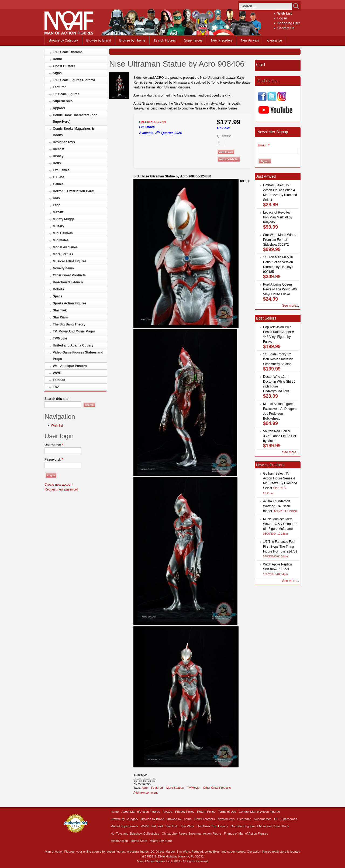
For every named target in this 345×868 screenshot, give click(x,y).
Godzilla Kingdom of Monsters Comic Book (260, 826)
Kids (56, 198)
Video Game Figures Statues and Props (78, 356)
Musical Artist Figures (70, 261)
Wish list (57, 426)
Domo (57, 59)
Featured (60, 87)
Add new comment (146, 792)
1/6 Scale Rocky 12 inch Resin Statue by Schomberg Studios (278, 359)
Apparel (59, 108)
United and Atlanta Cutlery (73, 345)
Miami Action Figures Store (129, 841)
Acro (144, 788)
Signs (57, 73)
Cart (261, 65)
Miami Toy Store (161, 841)
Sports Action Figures (70, 303)
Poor (136, 780)
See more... (291, 306)
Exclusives (61, 170)
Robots (58, 289)
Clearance (275, 40)
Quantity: (224, 136)
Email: (264, 145)
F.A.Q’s (168, 812)
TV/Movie (60, 338)
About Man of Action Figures (141, 812)
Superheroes (193, 40)
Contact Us (286, 28)
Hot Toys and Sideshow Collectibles (135, 833)
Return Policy (206, 812)
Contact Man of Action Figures (259, 812)
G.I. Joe (59, 177)
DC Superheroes (286, 819)
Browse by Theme (132, 40)
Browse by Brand (99, 40)
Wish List (284, 13)
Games (58, 184)
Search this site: (57, 399)
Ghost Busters (64, 66)
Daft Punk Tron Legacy (212, 826)
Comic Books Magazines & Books (73, 132)
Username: (54, 445)
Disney (58, 156)
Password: (54, 459)
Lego (57, 205)
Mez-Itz (58, 212)
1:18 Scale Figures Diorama (74, 80)
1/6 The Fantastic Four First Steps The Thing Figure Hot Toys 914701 (280, 547)
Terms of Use (227, 812)
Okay (140, 780)
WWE (57, 373)
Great (149, 780)
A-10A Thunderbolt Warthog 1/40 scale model (277, 506)
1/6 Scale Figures (66, 94)
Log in (282, 18)
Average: (140, 775)
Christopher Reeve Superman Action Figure (191, 833)
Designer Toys (64, 142)
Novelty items (63, 268)
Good (145, 780)
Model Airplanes (65, 247)
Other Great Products (69, 275)
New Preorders (222, 40)
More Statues (63, 254)
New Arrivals (250, 40)
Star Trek (60, 310)
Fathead (59, 380)
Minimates (61, 240)
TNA (56, 387)
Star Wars (60, 317)
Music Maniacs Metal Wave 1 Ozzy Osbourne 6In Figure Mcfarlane (280, 524)
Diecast (59, 149)
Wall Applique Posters (70, 366)
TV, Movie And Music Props (74, 331)
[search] (266, 6)
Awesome (154, 780)
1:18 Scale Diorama (68, 52)
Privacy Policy (185, 812)
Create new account (59, 485)
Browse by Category (63, 40)
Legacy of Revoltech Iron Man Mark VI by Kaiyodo (278, 217)
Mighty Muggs (64, 219)
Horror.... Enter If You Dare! (74, 191)
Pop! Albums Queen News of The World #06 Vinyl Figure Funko (280, 289)
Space (58, 296)
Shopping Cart (289, 23)
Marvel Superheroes (124, 826)
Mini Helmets (63, 233)
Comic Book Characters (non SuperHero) (75, 118)
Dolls (57, 163)
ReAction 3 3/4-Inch (68, 282)
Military (58, 226)
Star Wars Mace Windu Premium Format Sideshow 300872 (280, 240)
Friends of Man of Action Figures (246, 833)
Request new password (61, 489)
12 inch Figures (165, 40)
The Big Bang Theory (69, 324)
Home (115, 812)
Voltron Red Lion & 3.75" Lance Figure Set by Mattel (280, 436)
